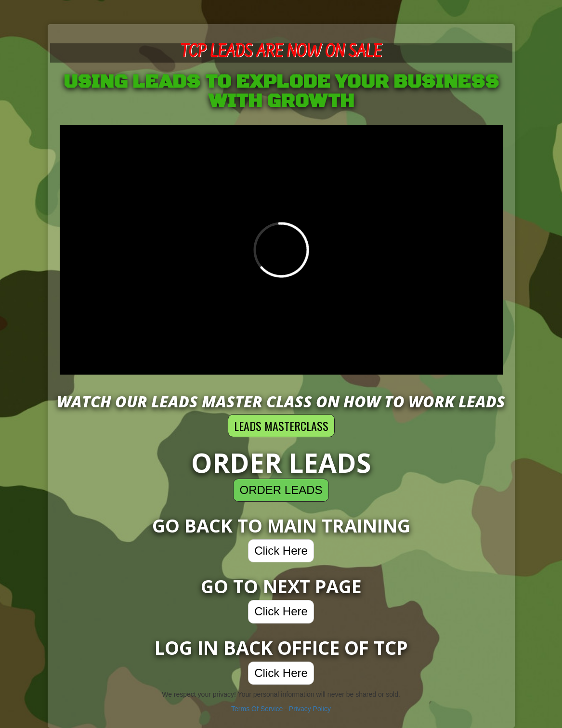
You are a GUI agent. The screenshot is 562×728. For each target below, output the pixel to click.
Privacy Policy (310, 709)
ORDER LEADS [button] (281, 490)
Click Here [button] (281, 551)
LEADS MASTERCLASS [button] (281, 426)
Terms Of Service (257, 709)
